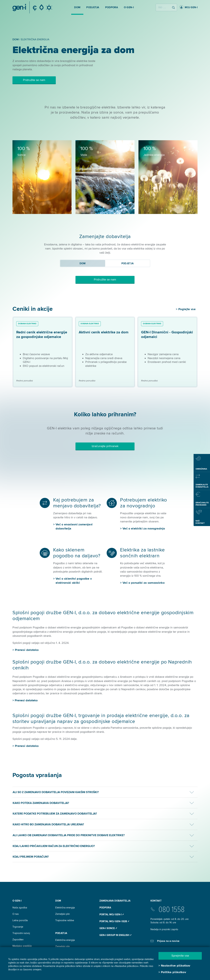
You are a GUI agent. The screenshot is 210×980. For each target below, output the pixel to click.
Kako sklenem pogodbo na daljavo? (77, 553)
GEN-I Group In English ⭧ (115, 935)
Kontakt (156, 901)
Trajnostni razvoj (21, 933)
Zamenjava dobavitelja (115, 901)
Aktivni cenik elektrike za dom (104, 332)
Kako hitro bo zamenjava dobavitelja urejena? (48, 824)
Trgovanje (18, 927)
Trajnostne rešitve (65, 920)
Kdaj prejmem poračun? (31, 857)
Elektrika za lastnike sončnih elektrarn (142, 553)
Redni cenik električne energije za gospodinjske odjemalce (42, 335)
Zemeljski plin (63, 914)
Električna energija (65, 908)
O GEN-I (17, 901)
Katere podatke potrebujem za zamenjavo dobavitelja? (55, 814)
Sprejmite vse (180, 956)
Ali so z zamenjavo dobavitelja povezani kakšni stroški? (56, 792)
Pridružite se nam (34, 80)
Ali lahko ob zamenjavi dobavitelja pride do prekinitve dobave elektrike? (69, 835)
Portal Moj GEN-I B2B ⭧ (114, 921)
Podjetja (61, 933)
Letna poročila (20, 920)
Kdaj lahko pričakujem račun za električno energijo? (54, 846)
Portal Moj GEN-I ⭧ (112, 914)
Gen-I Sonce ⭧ (108, 928)
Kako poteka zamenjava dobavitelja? (41, 803)
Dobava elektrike (27, 324)
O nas (16, 914)
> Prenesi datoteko (25, 700)
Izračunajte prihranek (105, 446)
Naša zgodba (20, 908)
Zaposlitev (18, 940)
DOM (58, 901)
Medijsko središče (22, 946)
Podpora (105, 908)
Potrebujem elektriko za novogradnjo (144, 503)
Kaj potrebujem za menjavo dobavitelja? (77, 503)
